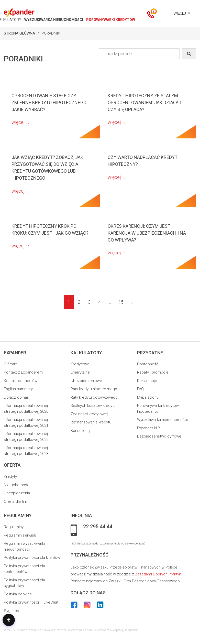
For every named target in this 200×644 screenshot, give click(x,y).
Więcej (179, 13)
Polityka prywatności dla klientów (32, 558)
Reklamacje (147, 381)
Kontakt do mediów (21, 381)
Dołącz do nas (16, 397)
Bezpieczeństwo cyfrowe (159, 436)
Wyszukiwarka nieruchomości (162, 420)
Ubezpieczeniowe (86, 381)
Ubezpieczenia (17, 493)
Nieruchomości (17, 485)
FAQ (140, 389)
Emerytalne (80, 372)
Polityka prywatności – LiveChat (31, 602)
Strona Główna (19, 33)
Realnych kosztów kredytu (93, 406)
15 (121, 302)
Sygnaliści (13, 611)
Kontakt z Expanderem (23, 372)
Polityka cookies (18, 594)
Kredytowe (80, 364)
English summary (18, 389)
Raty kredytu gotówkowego (94, 397)
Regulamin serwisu (20, 535)
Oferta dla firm (16, 501)
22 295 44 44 (98, 527)
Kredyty (10, 476)
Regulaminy (14, 527)
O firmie (10, 364)
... (110, 302)
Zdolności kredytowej (89, 414)
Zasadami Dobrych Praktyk (158, 574)
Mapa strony (148, 397)
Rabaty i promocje (153, 372)
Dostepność (148, 364)
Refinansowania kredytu (91, 422)
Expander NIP (148, 428)
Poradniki (51, 33)
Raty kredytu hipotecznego (94, 389)
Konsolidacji (81, 431)
